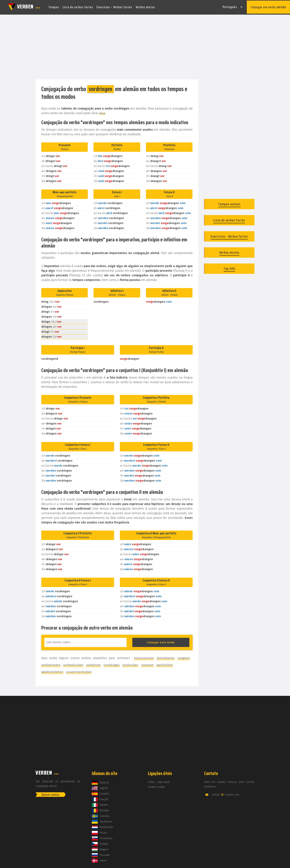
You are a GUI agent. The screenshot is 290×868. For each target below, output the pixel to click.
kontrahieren (166, 657)
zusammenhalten (79, 670)
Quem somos (51, 793)
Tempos (54, 7)
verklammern (51, 663)
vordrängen (112, 663)
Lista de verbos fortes (78, 7)
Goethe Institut (156, 785)
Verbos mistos (145, 7)
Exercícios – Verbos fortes (114, 7)
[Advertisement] (145, 46)
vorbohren (93, 663)
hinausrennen (144, 657)
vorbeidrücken (73, 663)
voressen (147, 663)
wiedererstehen (52, 670)
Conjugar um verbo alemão (268, 7)
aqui (102, 112)
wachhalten (165, 663)
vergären (184, 657)
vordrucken (130, 663)
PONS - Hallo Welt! (159, 781)
